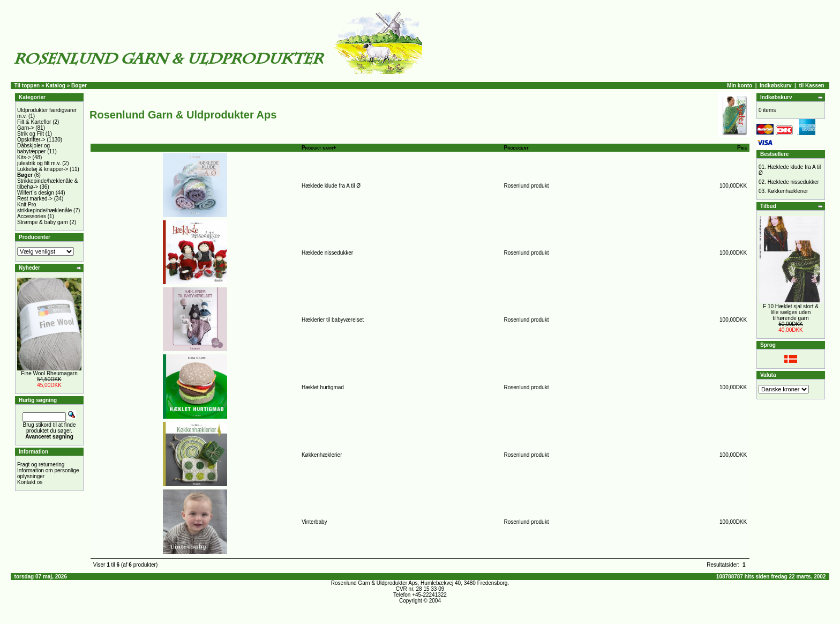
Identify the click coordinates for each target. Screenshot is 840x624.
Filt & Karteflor (34, 122)
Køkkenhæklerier (322, 455)
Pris (742, 148)
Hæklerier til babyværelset (333, 320)
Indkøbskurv (775, 86)
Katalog (55, 86)
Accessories (32, 216)
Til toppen (27, 86)
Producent (516, 148)
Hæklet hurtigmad (323, 387)
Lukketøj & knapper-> (43, 169)
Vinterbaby (314, 522)
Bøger (79, 86)
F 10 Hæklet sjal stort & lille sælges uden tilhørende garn (791, 312)
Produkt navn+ (319, 148)
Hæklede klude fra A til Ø (331, 186)
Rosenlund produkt (527, 186)
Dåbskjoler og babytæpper (33, 148)
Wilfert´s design (36, 193)
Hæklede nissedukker (327, 253)
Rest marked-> (35, 199)
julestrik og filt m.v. (39, 163)
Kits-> (24, 157)
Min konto (740, 86)
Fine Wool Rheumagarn (49, 373)
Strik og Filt (31, 134)
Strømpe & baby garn (43, 222)
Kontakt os (30, 482)
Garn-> (25, 128)
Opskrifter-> (31, 140)
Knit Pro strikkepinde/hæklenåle (44, 207)
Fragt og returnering (41, 465)
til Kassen (811, 86)
